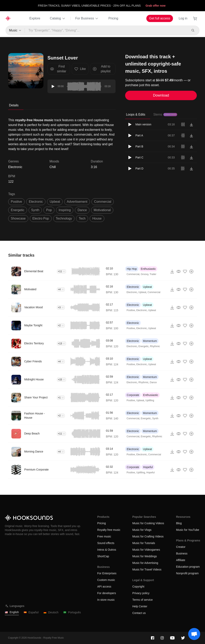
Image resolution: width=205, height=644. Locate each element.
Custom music (106, 580)
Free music (104, 536)
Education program (188, 567)
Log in (183, 18)
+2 (61, 326)
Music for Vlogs (142, 530)
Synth (155, 418)
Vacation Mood (33, 307)
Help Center (140, 606)
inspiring (65, 210)
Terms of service (143, 600)
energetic (18, 210)
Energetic (144, 346)
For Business (87, 18)
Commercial (133, 274)
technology (64, 218)
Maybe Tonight (33, 325)
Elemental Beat (34, 271)
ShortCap (103, 556)
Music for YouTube (187, 530)
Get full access (160, 18)
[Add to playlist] (191, 271)
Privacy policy (141, 593)
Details (14, 105)
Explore (35, 18)
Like (80, 69)
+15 (61, 380)
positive (16, 202)
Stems (165, 114)
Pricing (113, 18)
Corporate (133, 395)
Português (72, 612)
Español (31, 612)
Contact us (139, 613)
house (97, 218)
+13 (61, 344)
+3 (61, 307)
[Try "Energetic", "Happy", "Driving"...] (106, 30)
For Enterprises (107, 573)
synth (35, 210)
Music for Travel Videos (147, 569)
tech (82, 218)
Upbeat (147, 287)
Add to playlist (102, 69)
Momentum (150, 341)
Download (161, 95)
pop (49, 210)
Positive (131, 310)
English (12, 612)
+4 (61, 289)
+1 (61, 398)
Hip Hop (132, 269)
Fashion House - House (35, 416)
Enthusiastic (148, 269)
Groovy (145, 274)
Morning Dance (34, 452)
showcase (18, 218)
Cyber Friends (33, 361)
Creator (181, 547)
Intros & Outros (107, 550)
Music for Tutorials (144, 543)
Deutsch (51, 612)
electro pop (41, 218)
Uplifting (150, 400)
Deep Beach (32, 433)
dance (82, 210)
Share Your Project (36, 397)
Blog (179, 523)
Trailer (153, 274)
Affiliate (181, 560)
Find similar (58, 69)
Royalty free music (109, 530)
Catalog (58, 18)
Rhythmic (155, 346)
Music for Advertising (145, 563)
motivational (102, 210)
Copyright (138, 587)
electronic (36, 202)
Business (182, 553)
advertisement (77, 202)
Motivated (30, 289)
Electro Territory (34, 343)
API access (104, 587)
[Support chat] (194, 634)
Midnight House (34, 379)
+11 (61, 271)
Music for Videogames (146, 550)
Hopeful (148, 467)
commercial (103, 202)
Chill (53, 167)
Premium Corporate (36, 470)
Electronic (133, 287)
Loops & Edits (136, 114)
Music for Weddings (145, 556)
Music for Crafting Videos (148, 536)
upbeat (55, 202)
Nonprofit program (187, 573)
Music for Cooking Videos (148, 523)
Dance (153, 382)
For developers (107, 593)
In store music (106, 600)
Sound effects (106, 543)
